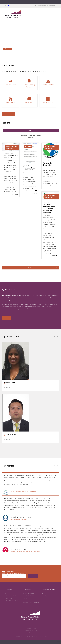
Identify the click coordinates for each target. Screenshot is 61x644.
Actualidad (31, 133)
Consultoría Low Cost (48, 82)
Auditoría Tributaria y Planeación (29, 83)
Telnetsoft (44, 636)
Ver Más (30, 268)
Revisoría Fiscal (29, 100)
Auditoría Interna (11, 100)
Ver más (7, 318)
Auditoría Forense (11, 82)
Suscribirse (33, 576)
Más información (9, 114)
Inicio (31, 626)
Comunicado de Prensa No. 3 (29, 169)
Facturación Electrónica (47, 164)
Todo (31, 131)
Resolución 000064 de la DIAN (11, 157)
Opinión (31, 137)
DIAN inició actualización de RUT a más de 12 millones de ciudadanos (49, 209)
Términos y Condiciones (31, 630)
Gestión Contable (48, 100)
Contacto (31, 633)
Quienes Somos (31, 628)
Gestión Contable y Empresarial (31, 135)
